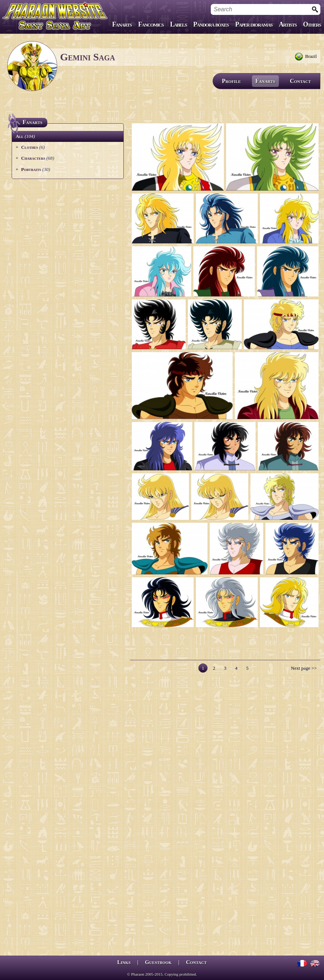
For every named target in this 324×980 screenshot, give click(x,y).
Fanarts (122, 24)
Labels (178, 24)
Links (124, 962)
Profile (232, 81)
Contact (300, 81)
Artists (288, 24)
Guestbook (158, 962)
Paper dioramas (254, 24)
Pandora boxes (211, 24)
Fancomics (151, 24)
